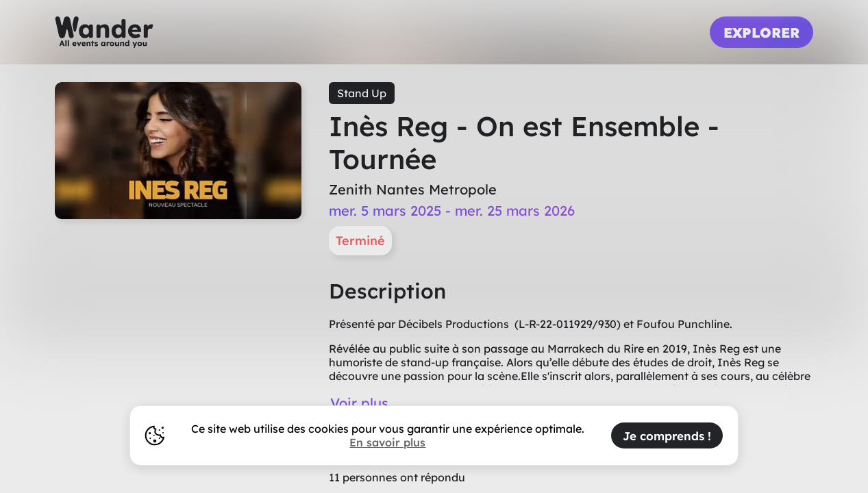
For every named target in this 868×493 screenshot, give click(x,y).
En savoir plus (387, 442)
